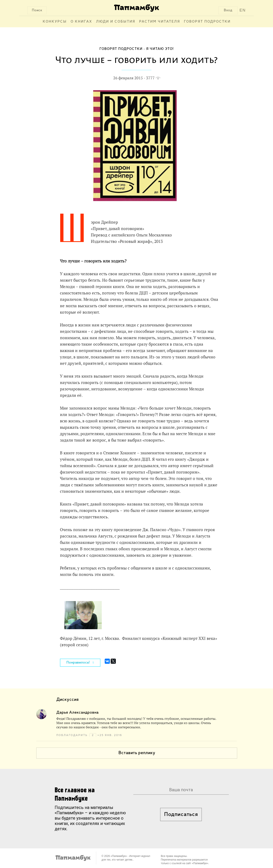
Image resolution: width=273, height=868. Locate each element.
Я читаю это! (160, 49)
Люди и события (116, 22)
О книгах (81, 22)
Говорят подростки (207, 22)
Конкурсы (55, 22)
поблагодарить (73, 735)
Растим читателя (160, 22)
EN (243, 10)
